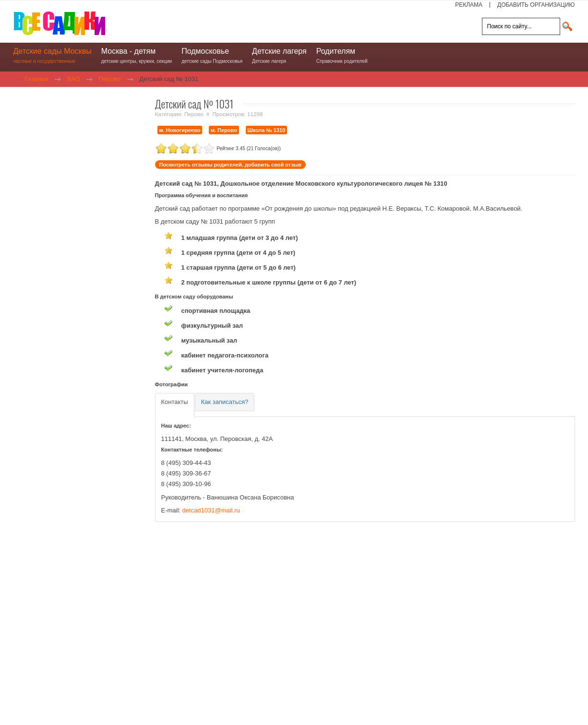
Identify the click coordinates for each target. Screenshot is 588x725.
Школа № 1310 (267, 130)
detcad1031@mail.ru (211, 510)
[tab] (175, 405)
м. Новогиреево (180, 130)
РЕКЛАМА (469, 5)
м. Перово (224, 130)
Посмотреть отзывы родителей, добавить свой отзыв (230, 165)
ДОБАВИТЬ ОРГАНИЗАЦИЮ (536, 5)
